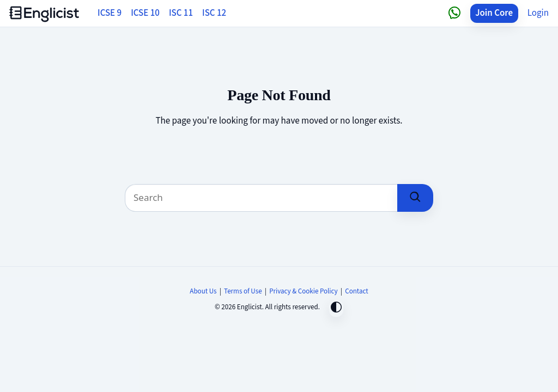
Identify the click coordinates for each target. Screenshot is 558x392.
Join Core (494, 13)
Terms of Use (243, 291)
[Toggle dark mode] (336, 308)
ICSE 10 (145, 13)
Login (538, 13)
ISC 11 (181, 13)
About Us (203, 291)
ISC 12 (214, 13)
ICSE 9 (110, 13)
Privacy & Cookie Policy (304, 291)
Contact (356, 291)
